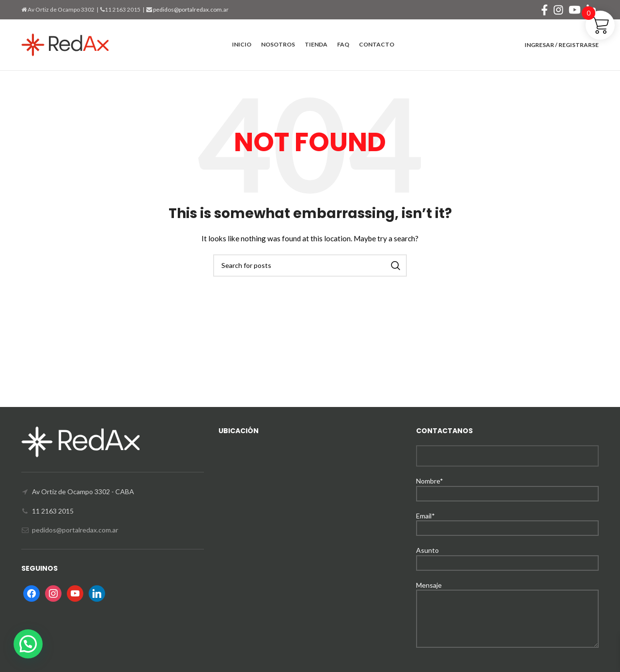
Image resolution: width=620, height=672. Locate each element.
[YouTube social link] (575, 10)
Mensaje (507, 602)
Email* (507, 522)
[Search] (310, 266)
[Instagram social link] (558, 10)
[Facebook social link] (544, 10)
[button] (28, 644)
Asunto (507, 556)
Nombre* (507, 487)
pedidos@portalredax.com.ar (190, 9)
